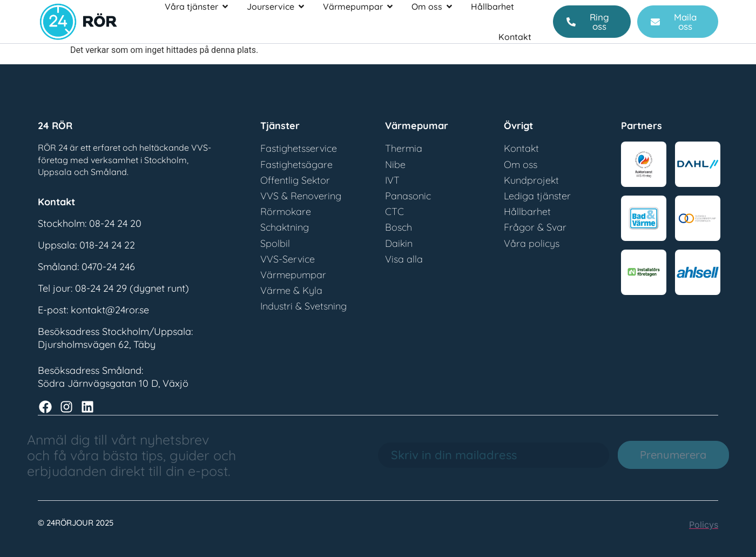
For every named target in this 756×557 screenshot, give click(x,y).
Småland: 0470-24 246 (86, 267)
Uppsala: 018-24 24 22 (86, 245)
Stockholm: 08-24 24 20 (90, 223)
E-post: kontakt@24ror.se (93, 310)
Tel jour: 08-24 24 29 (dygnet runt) (113, 288)
